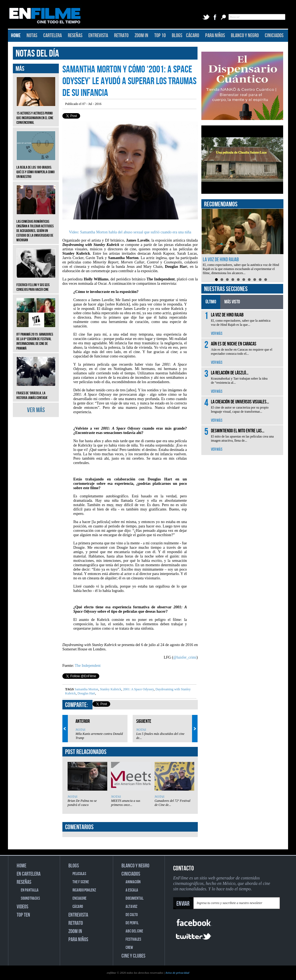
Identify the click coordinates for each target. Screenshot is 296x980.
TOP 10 (160, 36)
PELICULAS (79, 874)
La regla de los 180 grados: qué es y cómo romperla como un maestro (36, 168)
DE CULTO (132, 915)
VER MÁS (36, 410)
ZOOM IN (141, 36)
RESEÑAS (75, 36)
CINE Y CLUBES (133, 956)
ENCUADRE (79, 898)
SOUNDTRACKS (30, 898)
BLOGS (177, 36)
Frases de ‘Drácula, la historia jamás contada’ (36, 391)
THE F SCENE (81, 882)
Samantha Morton (86, 689)
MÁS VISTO (232, 302)
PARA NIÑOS (215, 36)
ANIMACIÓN (133, 882)
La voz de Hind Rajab (221, 260)
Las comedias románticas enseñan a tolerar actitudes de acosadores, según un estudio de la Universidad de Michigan (36, 227)
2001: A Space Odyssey (138, 689)
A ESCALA (132, 890)
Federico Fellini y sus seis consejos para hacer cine (36, 283)
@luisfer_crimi (185, 657)
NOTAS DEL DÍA (37, 54)
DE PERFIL (132, 923)
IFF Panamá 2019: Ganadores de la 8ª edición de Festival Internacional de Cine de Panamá (36, 337)
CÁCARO (193, 36)
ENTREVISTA (98, 36)
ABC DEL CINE (134, 931)
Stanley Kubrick (110, 689)
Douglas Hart (86, 693)
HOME (16, 36)
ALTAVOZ (131, 907)
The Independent (88, 666)
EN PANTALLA (30, 890)
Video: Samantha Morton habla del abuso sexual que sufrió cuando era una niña (130, 232)
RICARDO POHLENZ (84, 890)
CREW (129, 948)
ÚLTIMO (211, 302)
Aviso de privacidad (177, 973)
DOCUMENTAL (134, 898)
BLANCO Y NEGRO (245, 36)
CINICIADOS (274, 36)
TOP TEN (23, 915)
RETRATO (121, 36)
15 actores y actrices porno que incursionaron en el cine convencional (36, 114)
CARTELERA (53, 36)
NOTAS (32, 36)
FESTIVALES (133, 939)
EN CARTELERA (29, 874)
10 (266, 280)
